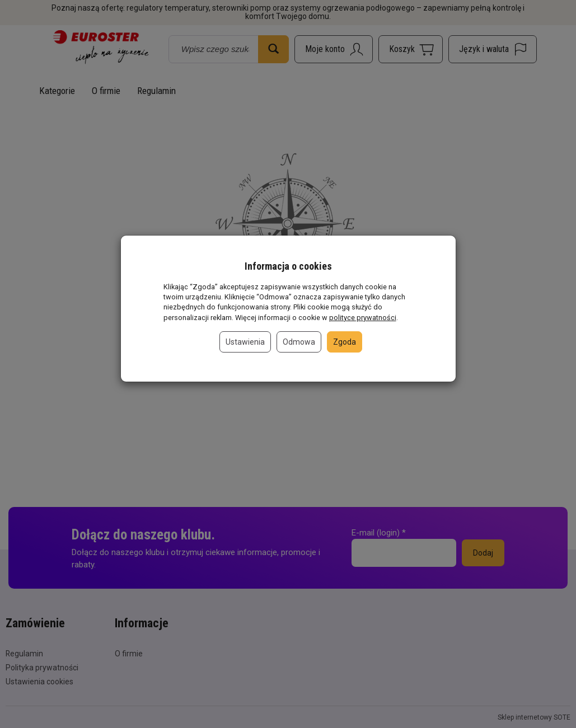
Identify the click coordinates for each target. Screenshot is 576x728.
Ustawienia (245, 342)
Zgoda (345, 342)
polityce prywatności (363, 318)
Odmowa (299, 342)
